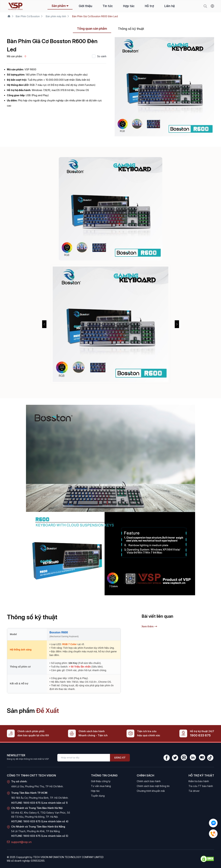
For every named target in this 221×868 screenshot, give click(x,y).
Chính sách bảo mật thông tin (153, 786)
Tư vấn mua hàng (101, 786)
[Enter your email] (84, 758)
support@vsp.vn (21, 842)
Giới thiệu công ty (101, 781)
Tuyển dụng (98, 796)
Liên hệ (170, 6)
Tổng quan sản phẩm (92, 29)
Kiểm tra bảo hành (199, 781)
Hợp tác (129, 6)
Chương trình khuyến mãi (151, 791)
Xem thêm (149, 626)
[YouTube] (202, 758)
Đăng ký (120, 758)
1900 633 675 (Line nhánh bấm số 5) (46, 836)
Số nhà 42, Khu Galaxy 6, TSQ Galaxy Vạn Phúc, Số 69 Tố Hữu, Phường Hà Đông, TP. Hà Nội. (41, 815)
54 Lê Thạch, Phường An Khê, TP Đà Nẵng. (36, 831)
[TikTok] (211, 758)
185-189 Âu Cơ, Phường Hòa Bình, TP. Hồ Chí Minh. (40, 798)
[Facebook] (167, 758)
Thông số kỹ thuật (131, 29)
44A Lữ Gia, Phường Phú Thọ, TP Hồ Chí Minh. (37, 786)
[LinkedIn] (193, 758)
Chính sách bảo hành (149, 781)
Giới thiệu (85, 6)
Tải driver (194, 791)
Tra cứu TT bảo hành (201, 786)
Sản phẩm (60, 6)
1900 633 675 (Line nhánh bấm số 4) (46, 821)
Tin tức (108, 6)
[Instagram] (184, 758)
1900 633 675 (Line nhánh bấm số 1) (45, 803)
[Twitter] (175, 758)
